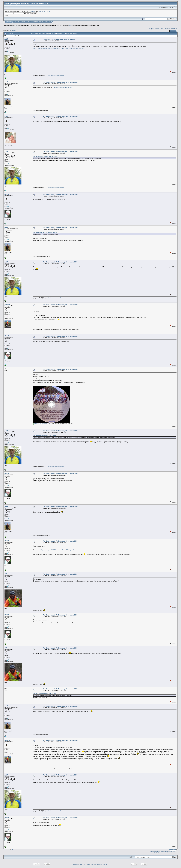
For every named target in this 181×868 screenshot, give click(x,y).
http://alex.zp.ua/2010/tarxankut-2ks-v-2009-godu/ (57, 550)
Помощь (23, 22)
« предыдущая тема (156, 29)
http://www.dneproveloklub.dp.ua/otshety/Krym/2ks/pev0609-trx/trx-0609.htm (58, 48)
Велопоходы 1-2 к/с (55, 26)
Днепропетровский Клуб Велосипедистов (16, 26)
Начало (9, 22)
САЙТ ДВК (16, 22)
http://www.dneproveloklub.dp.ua (56, 75)
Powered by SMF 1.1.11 (79, 864)
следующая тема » (170, 29)
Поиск (28, 22)
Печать (173, 31)
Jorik (6, 82)
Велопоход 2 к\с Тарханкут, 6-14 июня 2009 (86, 26)
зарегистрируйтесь (44, 11)
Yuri (6, 574)
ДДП (6, 39)
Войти (41, 22)
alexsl (7, 194)
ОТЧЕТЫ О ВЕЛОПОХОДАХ (39, 26)
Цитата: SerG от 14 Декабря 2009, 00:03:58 (45, 156)
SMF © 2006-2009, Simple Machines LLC (97, 864)
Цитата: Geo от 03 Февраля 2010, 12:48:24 (44, 436)
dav (70, 26)
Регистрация (48, 22)
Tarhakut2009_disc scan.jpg (41, 423)
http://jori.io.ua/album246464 (62, 87)
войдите (33, 11)
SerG (6, 116)
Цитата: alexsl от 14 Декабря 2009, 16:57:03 (45, 232)
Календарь (35, 22)
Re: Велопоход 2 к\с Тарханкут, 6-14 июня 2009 (60, 82)
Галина (7, 304)
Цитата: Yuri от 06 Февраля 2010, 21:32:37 (44, 694)
